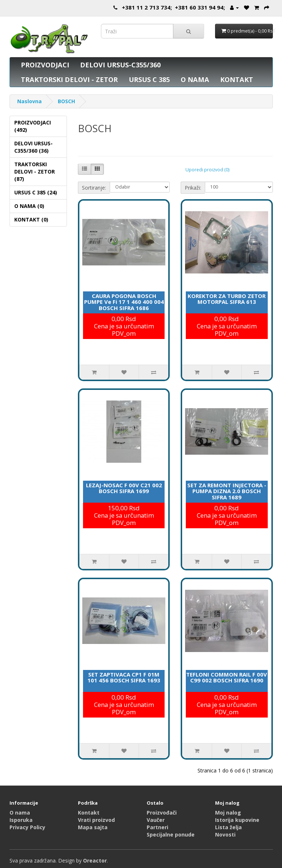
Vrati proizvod (96, 820)
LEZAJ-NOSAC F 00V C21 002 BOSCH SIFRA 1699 (124, 488)
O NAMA (195, 79)
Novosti (225, 835)
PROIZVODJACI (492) (33, 126)
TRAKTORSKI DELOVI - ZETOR (69, 79)
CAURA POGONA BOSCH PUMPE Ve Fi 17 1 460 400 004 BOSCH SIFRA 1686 (124, 302)
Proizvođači (162, 813)
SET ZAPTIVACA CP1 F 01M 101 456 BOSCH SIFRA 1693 (124, 677)
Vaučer (156, 820)
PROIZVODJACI (45, 65)
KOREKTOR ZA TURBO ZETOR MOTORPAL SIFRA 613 (227, 299)
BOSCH (66, 101)
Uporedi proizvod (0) (207, 170)
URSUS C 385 (149, 79)
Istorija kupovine (237, 820)
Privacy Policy (27, 827)
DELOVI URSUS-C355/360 (120, 65)
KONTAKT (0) (31, 219)
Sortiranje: (94, 188)
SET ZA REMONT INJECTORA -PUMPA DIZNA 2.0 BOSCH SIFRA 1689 (227, 491)
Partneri (157, 827)
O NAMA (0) (29, 206)
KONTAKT (237, 79)
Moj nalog (228, 813)
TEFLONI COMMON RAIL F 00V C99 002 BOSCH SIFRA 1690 (227, 677)
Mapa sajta (93, 827)
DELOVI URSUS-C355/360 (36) (33, 147)
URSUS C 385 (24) (36, 192)
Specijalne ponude (171, 835)
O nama (20, 813)
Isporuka (21, 820)
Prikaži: (193, 188)
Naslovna (29, 101)
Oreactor (95, 860)
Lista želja (228, 827)
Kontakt (89, 813)
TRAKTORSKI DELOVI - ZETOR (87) (35, 172)
